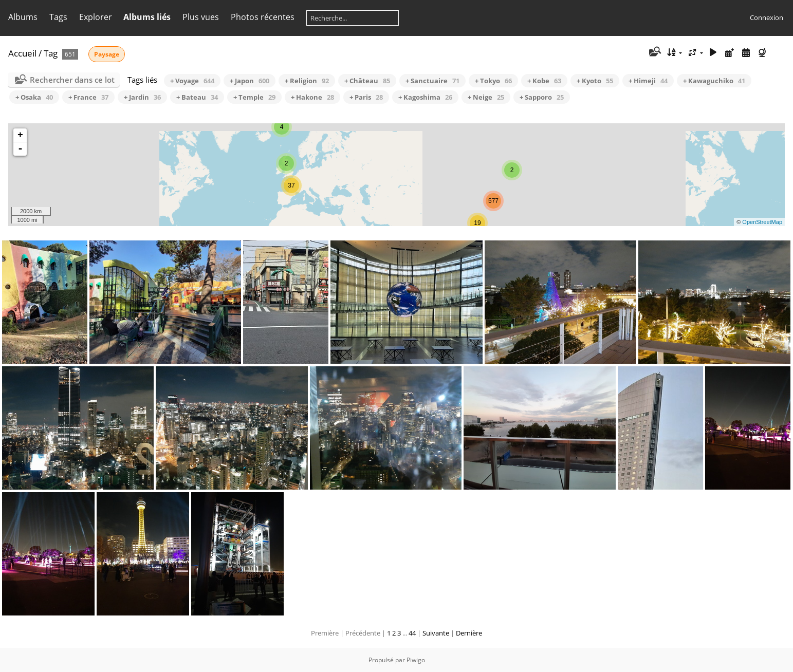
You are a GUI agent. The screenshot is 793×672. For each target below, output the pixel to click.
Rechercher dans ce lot (72, 80)
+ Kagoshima (425, 97)
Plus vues (201, 17)
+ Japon (250, 81)
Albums (23, 17)
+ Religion (307, 81)
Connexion (767, 17)
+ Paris (366, 97)
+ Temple (254, 97)
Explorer (96, 17)
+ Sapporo (542, 97)
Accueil (22, 53)
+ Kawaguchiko (714, 81)
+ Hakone (312, 97)
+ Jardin (142, 97)
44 (412, 633)
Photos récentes (263, 17)
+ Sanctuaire (432, 81)
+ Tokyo (493, 81)
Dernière (469, 633)
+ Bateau (197, 97)
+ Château (367, 81)
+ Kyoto (595, 81)
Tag (51, 53)
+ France (88, 97)
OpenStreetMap (762, 222)
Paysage (107, 54)
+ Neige (486, 97)
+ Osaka (34, 97)
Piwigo (416, 660)
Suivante (436, 633)
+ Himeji (648, 81)
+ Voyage (192, 81)
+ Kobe (544, 81)
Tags (58, 17)
